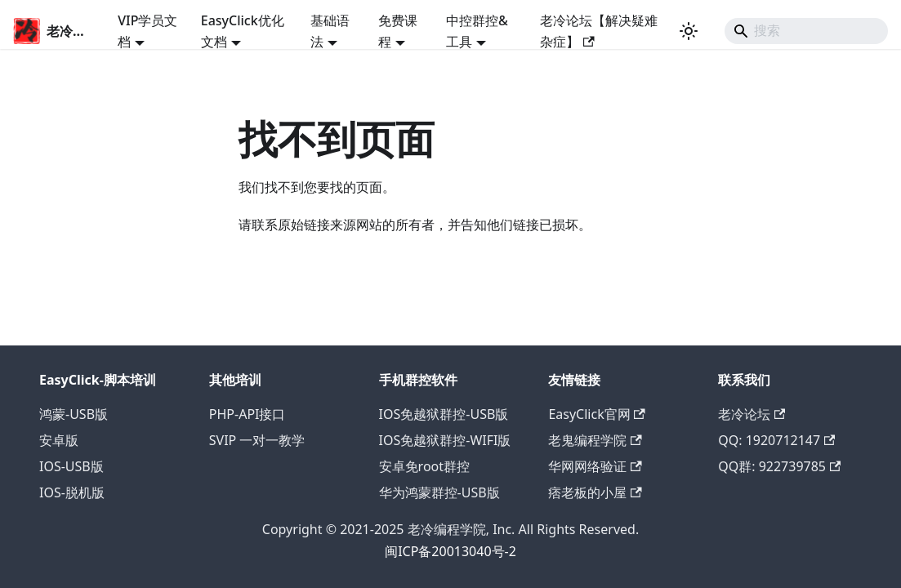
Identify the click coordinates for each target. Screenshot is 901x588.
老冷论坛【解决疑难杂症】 (599, 31)
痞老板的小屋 (595, 492)
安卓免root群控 (424, 466)
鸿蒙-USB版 (74, 414)
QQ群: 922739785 (779, 466)
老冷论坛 (752, 414)
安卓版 (59, 440)
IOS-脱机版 (72, 492)
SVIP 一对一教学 (257, 440)
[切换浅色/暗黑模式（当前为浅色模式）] (689, 31)
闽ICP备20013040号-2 (450, 551)
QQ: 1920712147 (776, 440)
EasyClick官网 (597, 414)
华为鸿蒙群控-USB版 (439, 492)
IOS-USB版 (71, 466)
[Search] (806, 31)
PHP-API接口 (248, 414)
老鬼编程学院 (595, 440)
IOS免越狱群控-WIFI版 (445, 440)
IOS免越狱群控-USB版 (444, 414)
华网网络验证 (595, 466)
